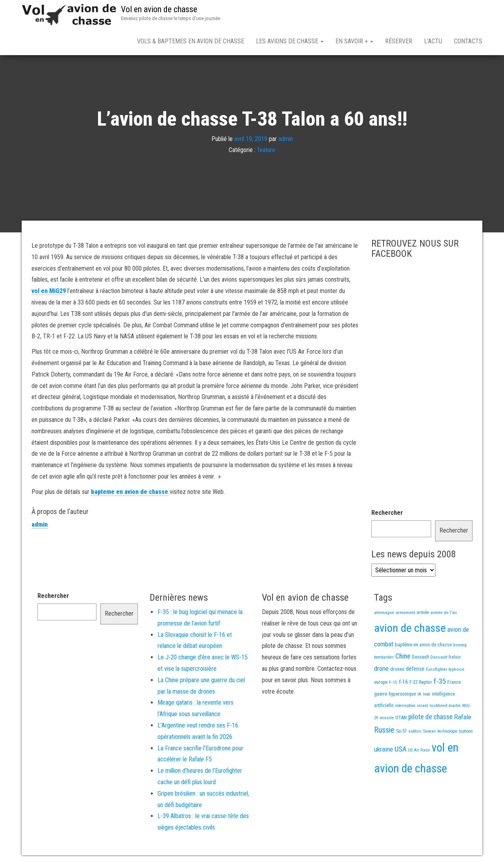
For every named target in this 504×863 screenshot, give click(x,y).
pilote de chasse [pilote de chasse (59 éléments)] (430, 717)
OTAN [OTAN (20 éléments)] (401, 717)
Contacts (468, 41)
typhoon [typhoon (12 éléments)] (466, 731)
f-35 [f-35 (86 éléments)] (440, 681)
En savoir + (354, 41)
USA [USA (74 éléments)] (400, 749)
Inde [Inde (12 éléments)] (427, 694)
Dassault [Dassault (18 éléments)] (420, 657)
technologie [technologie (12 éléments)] (447, 731)
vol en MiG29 (49, 291)
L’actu (433, 41)
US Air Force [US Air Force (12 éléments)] (419, 750)
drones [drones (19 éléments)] (397, 669)
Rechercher (387, 513)
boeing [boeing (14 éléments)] (460, 645)
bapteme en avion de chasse (130, 492)
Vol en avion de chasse (159, 9)
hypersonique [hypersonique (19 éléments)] (402, 694)
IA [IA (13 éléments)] (419, 694)
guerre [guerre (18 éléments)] (381, 694)
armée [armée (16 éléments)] (423, 612)
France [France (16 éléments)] (454, 682)
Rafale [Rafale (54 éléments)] (463, 717)
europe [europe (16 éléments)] (381, 682)
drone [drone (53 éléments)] (381, 668)
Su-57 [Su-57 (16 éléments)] (401, 731)
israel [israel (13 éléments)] (422, 705)
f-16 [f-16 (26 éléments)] (403, 682)
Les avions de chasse (290, 41)
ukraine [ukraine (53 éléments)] (384, 749)
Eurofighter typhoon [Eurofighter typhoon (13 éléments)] (445, 669)
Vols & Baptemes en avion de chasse (191, 41)
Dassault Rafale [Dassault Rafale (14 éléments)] (446, 657)
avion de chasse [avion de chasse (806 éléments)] (410, 628)
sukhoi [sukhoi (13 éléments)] (415, 731)
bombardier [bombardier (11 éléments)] (384, 657)
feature (266, 150)
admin (286, 138)
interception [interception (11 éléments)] (405, 706)
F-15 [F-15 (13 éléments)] (393, 682)
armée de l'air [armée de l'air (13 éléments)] (444, 612)
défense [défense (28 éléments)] (415, 669)
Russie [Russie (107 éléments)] (384, 730)
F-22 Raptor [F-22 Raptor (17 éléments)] (421, 682)
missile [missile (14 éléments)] (387, 718)
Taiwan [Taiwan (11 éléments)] (429, 731)
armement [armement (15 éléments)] (405, 612)
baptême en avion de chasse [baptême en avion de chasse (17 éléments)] (423, 645)
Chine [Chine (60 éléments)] (403, 656)
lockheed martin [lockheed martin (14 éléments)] (445, 705)
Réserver (399, 41)
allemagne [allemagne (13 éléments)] (384, 612)
